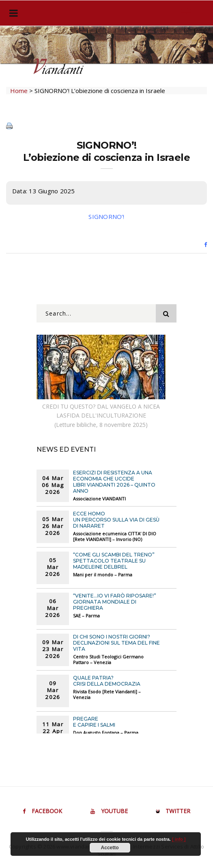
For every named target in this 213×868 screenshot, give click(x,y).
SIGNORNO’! (106, 216)
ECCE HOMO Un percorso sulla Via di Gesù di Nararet (116, 520)
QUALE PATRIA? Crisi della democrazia (107, 681)
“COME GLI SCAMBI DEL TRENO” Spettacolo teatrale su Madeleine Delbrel (114, 561)
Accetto (110, 848)
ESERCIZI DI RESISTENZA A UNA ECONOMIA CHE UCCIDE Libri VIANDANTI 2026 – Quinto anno (114, 482)
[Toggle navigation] (12, 13)
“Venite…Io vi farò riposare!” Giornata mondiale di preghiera (115, 602)
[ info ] (179, 839)
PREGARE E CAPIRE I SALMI (94, 722)
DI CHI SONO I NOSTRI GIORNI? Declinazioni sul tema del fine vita (116, 643)
